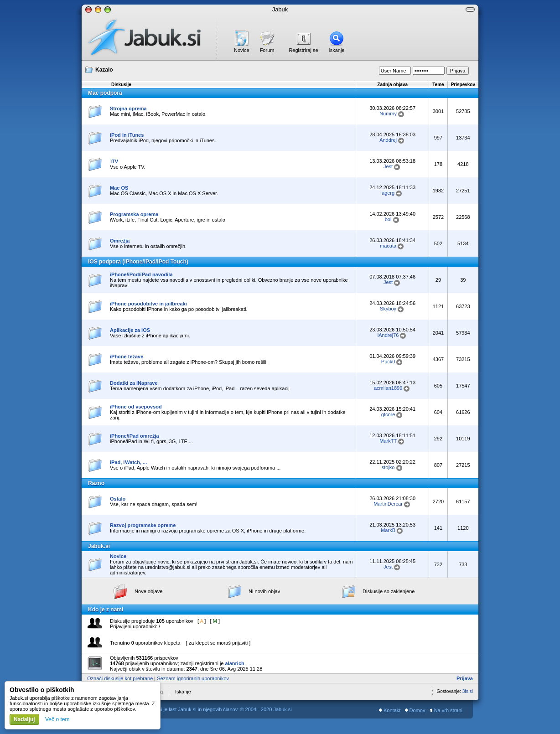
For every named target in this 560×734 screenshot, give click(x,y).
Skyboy (388, 309)
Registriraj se (303, 50)
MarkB (388, 530)
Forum (267, 50)
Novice (242, 50)
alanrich (235, 663)
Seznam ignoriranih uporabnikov (193, 678)
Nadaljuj (24, 719)
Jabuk (280, 9)
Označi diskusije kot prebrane (120, 678)
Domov (415, 710)
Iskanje (337, 50)
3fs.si (468, 691)
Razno (96, 483)
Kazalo (104, 70)
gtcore (388, 414)
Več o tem (57, 719)
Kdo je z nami (106, 610)
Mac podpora (105, 93)
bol (388, 219)
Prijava (465, 678)
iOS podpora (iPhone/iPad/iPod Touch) (138, 262)
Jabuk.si (99, 546)
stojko (388, 467)
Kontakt (390, 710)
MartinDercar (388, 504)
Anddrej (388, 140)
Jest (388, 166)
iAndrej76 (388, 335)
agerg (388, 193)
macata (388, 246)
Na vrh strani (446, 710)
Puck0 (388, 362)
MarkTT (388, 441)
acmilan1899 (388, 388)
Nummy (388, 114)
